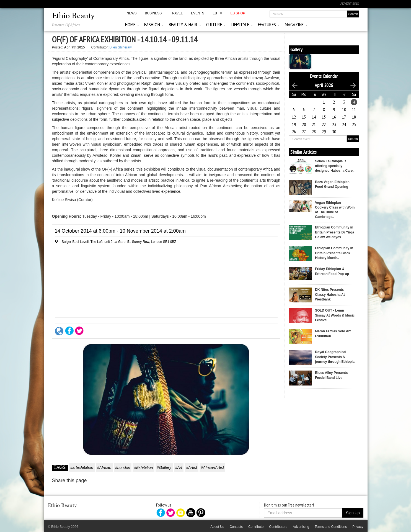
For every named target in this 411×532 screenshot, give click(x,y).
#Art (179, 467)
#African (104, 467)
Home (132, 25)
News (132, 13)
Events (198, 13)
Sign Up (353, 513)
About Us (217, 527)
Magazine (296, 25)
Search (353, 139)
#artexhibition (82, 467)
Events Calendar (324, 76)
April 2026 (324, 85)
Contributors (278, 527)
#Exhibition (144, 467)
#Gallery (164, 467)
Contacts (236, 527)
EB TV (217, 13)
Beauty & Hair (185, 25)
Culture (216, 25)
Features (269, 25)
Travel (176, 13)
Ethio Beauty (73, 16)
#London (123, 467)
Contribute (256, 527)
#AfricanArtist (212, 467)
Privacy (358, 527)
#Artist (192, 467)
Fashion (154, 25)
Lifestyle (242, 25)
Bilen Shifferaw (121, 47)
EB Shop (238, 13)
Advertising (350, 4)
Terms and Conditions (331, 527)
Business (153, 13)
